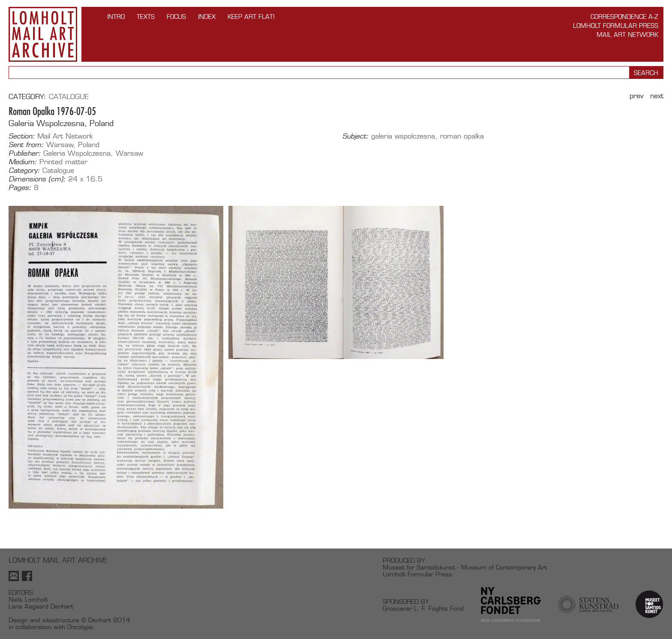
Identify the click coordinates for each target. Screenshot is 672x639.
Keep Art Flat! (251, 17)
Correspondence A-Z (624, 17)
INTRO (116, 17)
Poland (89, 145)
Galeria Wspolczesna (77, 153)
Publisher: (25, 154)
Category (26, 97)
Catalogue (69, 97)
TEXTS (146, 17)
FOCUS (176, 17)
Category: (24, 171)
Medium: (23, 162)
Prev (636, 96)
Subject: (355, 136)
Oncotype (80, 627)
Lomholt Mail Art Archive (43, 34)
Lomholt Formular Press (616, 26)
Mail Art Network (627, 35)
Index (207, 17)
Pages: (20, 188)
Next (657, 96)
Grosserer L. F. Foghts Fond (423, 608)
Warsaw (60, 145)
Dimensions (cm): (37, 179)
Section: (22, 136)
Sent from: (26, 145)
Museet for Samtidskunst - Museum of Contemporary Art (465, 567)
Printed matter (63, 162)
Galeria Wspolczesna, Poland (61, 123)
